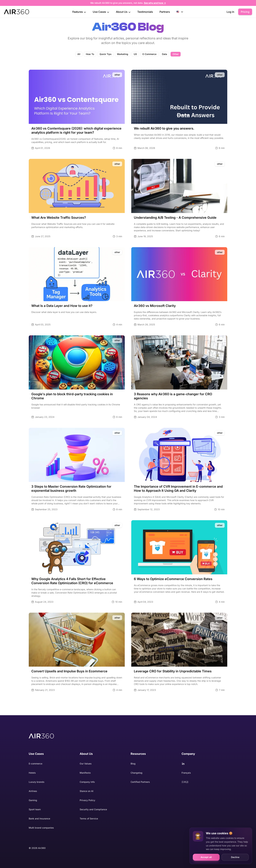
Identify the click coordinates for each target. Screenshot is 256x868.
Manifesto (85, 773)
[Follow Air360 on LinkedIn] (204, 764)
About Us (123, 12)
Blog (133, 764)
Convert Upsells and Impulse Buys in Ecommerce (69, 671)
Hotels (32, 773)
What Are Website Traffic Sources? (59, 218)
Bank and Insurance (39, 819)
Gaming (33, 800)
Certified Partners (140, 782)
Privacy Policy (87, 800)
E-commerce (36, 764)
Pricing (245, 12)
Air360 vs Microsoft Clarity (155, 306)
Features (79, 12)
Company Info (87, 782)
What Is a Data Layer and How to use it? (62, 306)
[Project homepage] (16, 12)
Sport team (35, 809)
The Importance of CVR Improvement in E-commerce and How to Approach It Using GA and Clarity (178, 489)
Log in (230, 12)
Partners (165, 12)
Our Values (86, 764)
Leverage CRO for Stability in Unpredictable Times (173, 671)
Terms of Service (89, 819)
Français (186, 773)
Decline (235, 857)
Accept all (206, 857)
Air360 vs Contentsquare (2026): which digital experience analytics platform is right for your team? (76, 130)
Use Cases (101, 12)
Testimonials (145, 12)
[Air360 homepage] (41, 736)
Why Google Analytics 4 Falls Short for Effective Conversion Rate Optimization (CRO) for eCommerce (72, 581)
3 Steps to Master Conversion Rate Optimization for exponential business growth (71, 489)
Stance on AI (87, 791)
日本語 (185, 782)
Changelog (136, 773)
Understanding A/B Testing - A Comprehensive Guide (175, 218)
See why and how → (155, 3)
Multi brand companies (41, 828)
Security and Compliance (93, 809)
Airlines (33, 791)
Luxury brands (37, 782)
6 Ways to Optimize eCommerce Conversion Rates (173, 579)
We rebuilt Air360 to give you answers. (164, 128)
